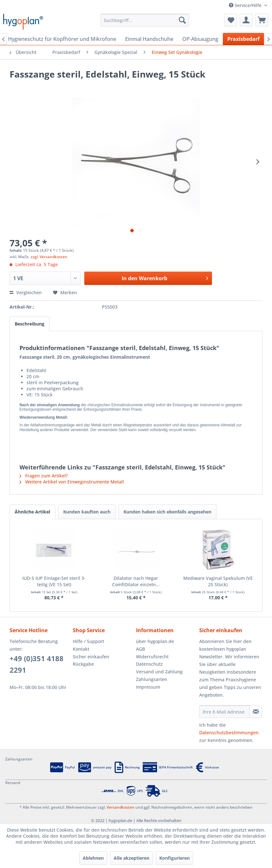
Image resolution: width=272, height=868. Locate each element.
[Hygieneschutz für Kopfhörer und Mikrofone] (62, 39)
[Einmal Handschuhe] (149, 39)
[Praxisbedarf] (243, 39)
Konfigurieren (174, 858)
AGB (140, 649)
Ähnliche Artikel (32, 512)
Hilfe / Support (88, 641)
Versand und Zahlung (159, 672)
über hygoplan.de (155, 641)
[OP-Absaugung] (200, 39)
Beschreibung (30, 324)
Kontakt (81, 649)
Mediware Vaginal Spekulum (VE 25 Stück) (218, 581)
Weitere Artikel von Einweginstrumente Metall (72, 482)
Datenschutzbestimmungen (229, 733)
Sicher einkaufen (91, 657)
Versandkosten (121, 807)
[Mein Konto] (246, 20)
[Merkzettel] (230, 20)
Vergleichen (26, 292)
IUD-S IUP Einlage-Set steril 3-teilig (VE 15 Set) (54, 581)
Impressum (148, 687)
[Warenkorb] (262, 20)
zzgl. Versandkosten (49, 257)
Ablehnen (93, 858)
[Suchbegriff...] (145, 20)
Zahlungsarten (152, 679)
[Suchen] (182, 20)
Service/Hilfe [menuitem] (246, 5)
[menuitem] (145, 20)
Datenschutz (149, 664)
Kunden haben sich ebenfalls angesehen (167, 512)
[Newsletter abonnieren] (256, 712)
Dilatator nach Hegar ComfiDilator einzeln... (136, 581)
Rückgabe (83, 664)
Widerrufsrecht (152, 657)
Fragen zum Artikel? (44, 476)
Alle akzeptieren (132, 858)
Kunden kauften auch (87, 512)
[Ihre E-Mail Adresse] (224, 712)
